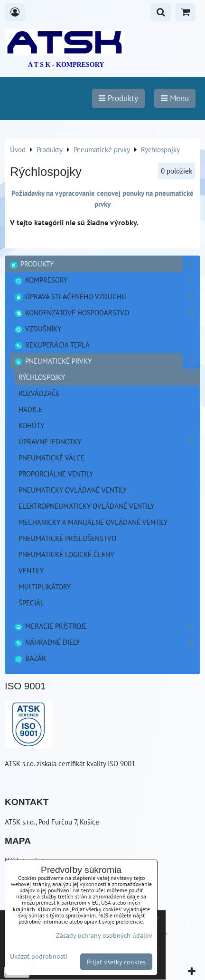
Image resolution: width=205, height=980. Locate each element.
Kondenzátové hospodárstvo (107, 313)
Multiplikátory (45, 586)
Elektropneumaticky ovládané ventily (86, 506)
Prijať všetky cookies (116, 962)
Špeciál (31, 603)
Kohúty (31, 425)
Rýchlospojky (42, 377)
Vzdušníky (37, 329)
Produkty (104, 264)
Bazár (30, 658)
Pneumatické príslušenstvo (67, 538)
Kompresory (107, 280)
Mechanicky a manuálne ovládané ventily (93, 522)
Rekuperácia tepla (52, 345)
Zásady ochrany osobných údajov (104, 935)
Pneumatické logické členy (66, 554)
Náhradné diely (107, 642)
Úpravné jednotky (109, 442)
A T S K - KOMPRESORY (66, 65)
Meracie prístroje (107, 626)
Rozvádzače (39, 393)
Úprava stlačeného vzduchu (107, 297)
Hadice (30, 409)
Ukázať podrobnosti (39, 956)
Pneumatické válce (51, 458)
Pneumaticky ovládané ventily (73, 490)
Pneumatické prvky (107, 361)
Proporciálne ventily (56, 474)
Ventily (31, 570)
